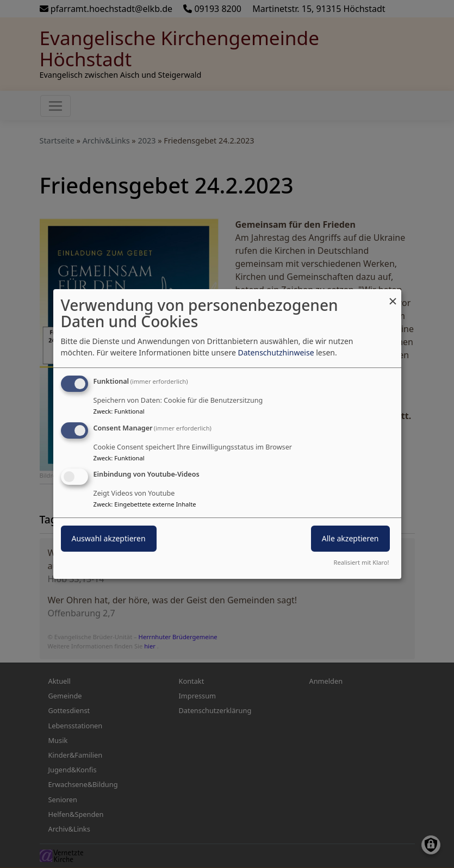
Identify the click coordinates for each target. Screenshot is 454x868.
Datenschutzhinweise (276, 352)
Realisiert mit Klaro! (362, 562)
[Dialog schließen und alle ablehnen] (393, 296)
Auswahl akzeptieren (109, 539)
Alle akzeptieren (350, 539)
